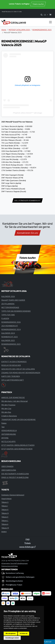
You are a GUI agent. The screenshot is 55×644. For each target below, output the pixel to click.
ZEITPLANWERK (8, 304)
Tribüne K (5, 510)
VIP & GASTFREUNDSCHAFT (13, 380)
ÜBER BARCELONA (9, 470)
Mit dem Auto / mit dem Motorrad (14, 401)
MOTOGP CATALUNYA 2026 (19, 30)
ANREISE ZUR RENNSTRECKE (13, 397)
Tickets (27, 543)
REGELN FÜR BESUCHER (11, 365)
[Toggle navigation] (50, 22)
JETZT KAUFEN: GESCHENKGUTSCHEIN (17, 449)
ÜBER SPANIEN (7, 466)
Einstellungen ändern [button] (12, 638)
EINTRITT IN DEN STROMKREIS (14, 362)
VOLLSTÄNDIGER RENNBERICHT (27, 200)
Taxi (3, 427)
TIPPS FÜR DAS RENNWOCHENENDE (16, 311)
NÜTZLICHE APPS (8, 441)
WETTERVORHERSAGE (10, 307)
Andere (4, 532)
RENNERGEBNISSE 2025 (42, 30)
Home (4, 30)
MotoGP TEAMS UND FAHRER (13, 300)
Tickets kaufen (38, 4)
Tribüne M (5, 528)
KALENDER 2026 (8, 296)
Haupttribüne (6, 499)
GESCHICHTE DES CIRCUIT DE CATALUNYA (18, 369)
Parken (4, 423)
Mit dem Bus (6, 412)
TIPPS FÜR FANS (8, 315)
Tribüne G (5, 502)
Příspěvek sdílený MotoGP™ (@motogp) (28, 113)
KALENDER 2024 (8, 333)
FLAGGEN (5, 318)
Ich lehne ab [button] (24, 634)
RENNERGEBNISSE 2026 (11, 322)
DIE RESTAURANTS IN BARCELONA (15, 474)
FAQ (28, 539)
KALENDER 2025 (8, 340)
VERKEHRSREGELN (9, 430)
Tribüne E (5, 517)
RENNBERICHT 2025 (10, 337)
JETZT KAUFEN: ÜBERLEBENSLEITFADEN (18, 445)
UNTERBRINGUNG (9, 434)
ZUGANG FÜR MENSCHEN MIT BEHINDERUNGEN (21, 373)
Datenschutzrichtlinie (10, 566)
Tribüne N (5, 513)
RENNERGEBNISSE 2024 (11, 329)
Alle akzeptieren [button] (11, 634)
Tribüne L (5, 521)
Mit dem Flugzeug (8, 405)
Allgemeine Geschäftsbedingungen (15, 563)
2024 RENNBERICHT (10, 326)
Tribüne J (5, 506)
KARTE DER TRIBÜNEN (11, 376)
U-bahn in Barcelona (9, 416)
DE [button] (45, 15)
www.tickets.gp (27, 547)
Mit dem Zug (6, 408)
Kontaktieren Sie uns (27, 233)
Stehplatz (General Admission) (13, 495)
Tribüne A (5, 524)
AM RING (5, 438)
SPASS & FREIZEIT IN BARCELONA (15, 477)
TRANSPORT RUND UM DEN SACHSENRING (18, 419)
